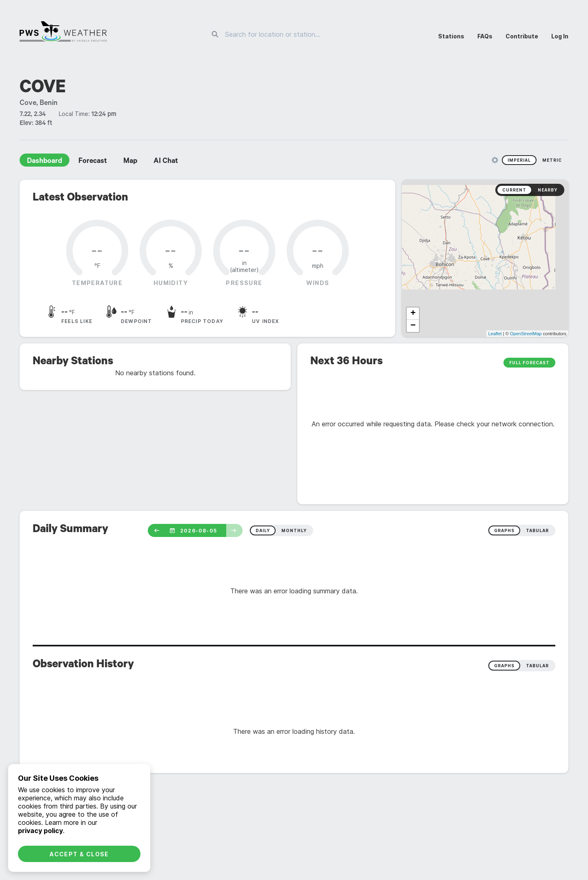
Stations (451, 36)
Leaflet (495, 334)
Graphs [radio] (504, 666)
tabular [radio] (537, 530)
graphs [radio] (504, 530)
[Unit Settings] (495, 160)
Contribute (522, 36)
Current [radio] (514, 190)
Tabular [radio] (537, 666)
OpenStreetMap (526, 334)
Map (130, 162)
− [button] (413, 326)
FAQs (485, 36)
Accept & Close (79, 854)
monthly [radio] (294, 530)
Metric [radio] (552, 160)
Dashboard (45, 162)
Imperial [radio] (519, 160)
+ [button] (413, 314)
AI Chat (166, 162)
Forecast (93, 162)
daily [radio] (263, 530)
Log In (560, 36)
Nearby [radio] (548, 190)
